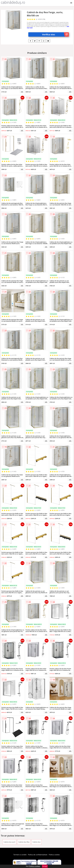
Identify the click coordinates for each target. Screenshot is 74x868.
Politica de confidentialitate (38, 855)
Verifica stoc (55, 34)
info (22, 92)
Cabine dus (37, 842)
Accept (45, 866)
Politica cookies (54, 855)
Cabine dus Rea (24, 842)
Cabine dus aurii (9, 842)
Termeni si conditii (20, 855)
